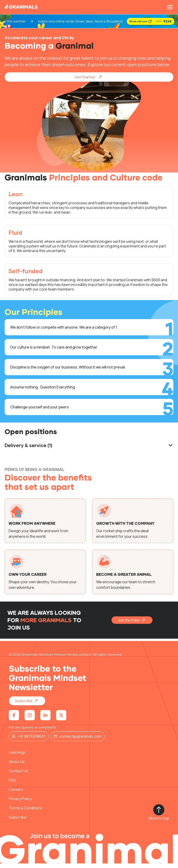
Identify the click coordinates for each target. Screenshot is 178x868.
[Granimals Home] (21, 7)
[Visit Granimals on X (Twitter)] (61, 720)
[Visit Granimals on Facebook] (14, 720)
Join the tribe (133, 625)
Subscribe (28, 705)
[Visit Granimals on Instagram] (30, 720)
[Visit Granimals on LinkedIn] (45, 720)
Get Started (90, 82)
